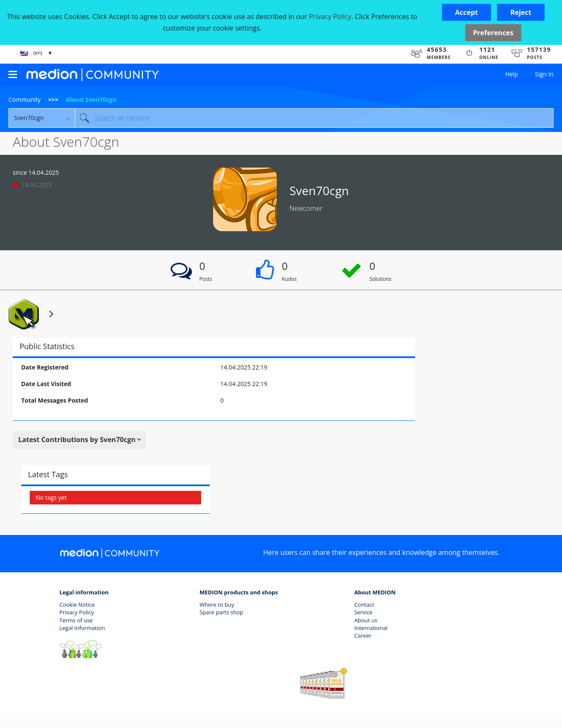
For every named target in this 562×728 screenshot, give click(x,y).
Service (364, 612)
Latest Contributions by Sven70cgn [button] (77, 440)
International (371, 628)
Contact (364, 605)
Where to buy (217, 605)
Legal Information (82, 628)
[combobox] (314, 118)
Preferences (493, 33)
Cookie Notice (77, 605)
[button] (466, 12)
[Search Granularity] (42, 118)
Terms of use (76, 620)
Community (25, 99)
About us (366, 620)
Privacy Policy (77, 612)
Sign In (544, 74)
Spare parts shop (221, 612)
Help (511, 74)
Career (363, 636)
